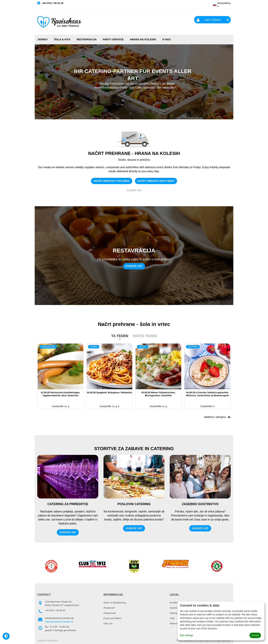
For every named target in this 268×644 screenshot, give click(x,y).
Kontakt (174, 603)
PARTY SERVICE (113, 39)
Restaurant (109, 608)
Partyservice (110, 613)
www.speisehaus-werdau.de (59, 622)
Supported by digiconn (48, 641)
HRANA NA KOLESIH (143, 39)
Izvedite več (134, 190)
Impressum (175, 608)
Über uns (108, 623)
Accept (255, 635)
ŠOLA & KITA (62, 39)
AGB (172, 618)
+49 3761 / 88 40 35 (50, 3)
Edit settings (186, 635)
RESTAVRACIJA (87, 39)
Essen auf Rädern (113, 618)
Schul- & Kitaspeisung (115, 603)
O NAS (166, 39)
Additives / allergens (217, 417)
